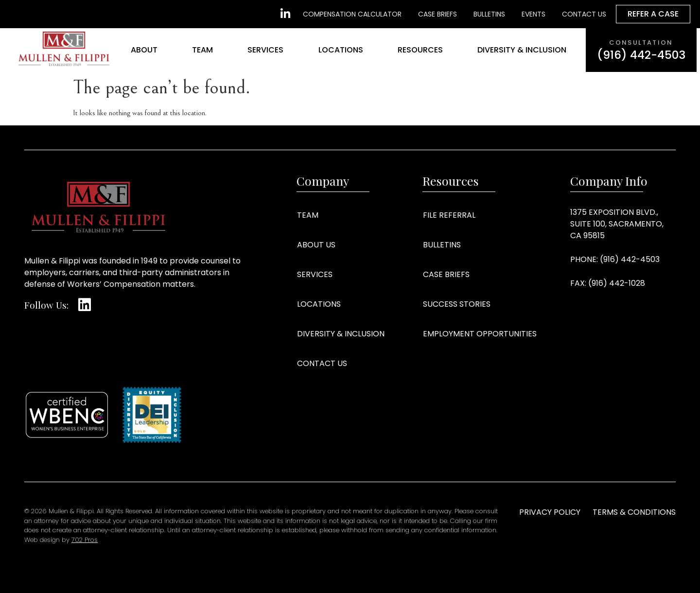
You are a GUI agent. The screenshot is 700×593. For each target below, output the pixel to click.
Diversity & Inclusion (522, 50)
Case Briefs (446, 274)
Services (265, 50)
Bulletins (442, 245)
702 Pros (85, 540)
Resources (420, 50)
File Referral (449, 215)
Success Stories (457, 304)
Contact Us (322, 363)
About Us (316, 245)
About (144, 50)
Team (202, 50)
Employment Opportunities (480, 334)
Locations (341, 50)
